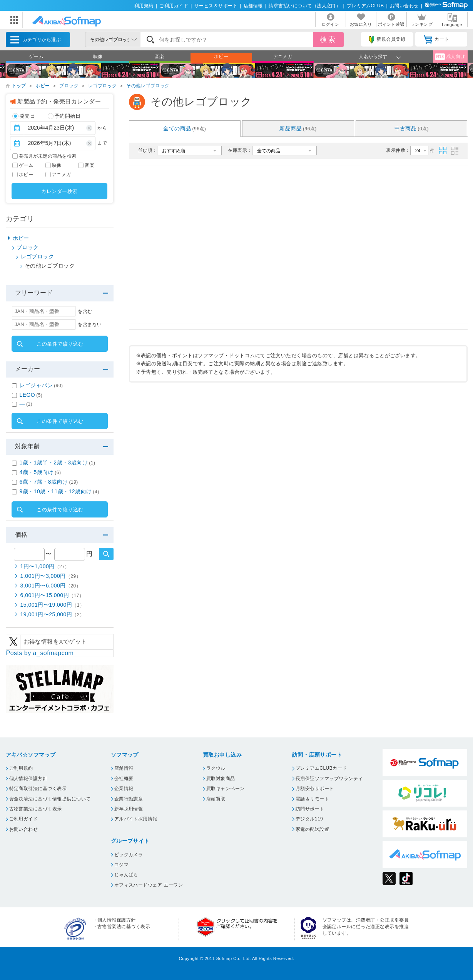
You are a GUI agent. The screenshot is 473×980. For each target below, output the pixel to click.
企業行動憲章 (129, 799)
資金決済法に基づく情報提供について (50, 799)
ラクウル (216, 768)
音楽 (160, 57)
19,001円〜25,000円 (53, 614)
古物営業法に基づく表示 (36, 809)
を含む (85, 311)
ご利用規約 (21, 768)
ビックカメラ (129, 855)
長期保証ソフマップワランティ (329, 779)
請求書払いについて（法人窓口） (305, 6)
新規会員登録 (387, 40)
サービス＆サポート (216, 6)
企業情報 (124, 789)
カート (436, 40)
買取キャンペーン (226, 789)
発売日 (24, 116)
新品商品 (298, 128)
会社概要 (124, 779)
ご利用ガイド (174, 6)
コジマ (121, 865)
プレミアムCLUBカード (321, 768)
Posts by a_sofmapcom (40, 653)
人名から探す (373, 57)
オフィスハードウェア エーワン (149, 885)
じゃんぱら (126, 875)
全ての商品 (185, 128)
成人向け (450, 57)
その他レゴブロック (148, 86)
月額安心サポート (315, 789)
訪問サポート (310, 809)
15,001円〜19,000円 (53, 605)
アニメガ (283, 57)
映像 (98, 57)
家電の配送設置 (312, 829)
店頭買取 (216, 799)
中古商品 (412, 128)
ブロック (69, 86)
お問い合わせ (404, 6)
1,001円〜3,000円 (51, 576)
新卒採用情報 (129, 809)
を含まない (90, 324)
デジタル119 (309, 819)
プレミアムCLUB (365, 6)
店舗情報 (253, 6)
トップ (19, 86)
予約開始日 (64, 116)
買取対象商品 (221, 779)
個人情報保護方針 (28, 779)
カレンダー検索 (59, 191)
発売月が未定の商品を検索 (48, 156)
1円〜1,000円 (45, 566)
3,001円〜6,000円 (51, 586)
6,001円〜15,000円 (52, 595)
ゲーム (36, 57)
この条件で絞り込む (60, 344)
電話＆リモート (312, 799)
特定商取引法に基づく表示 (38, 789)
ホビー (221, 57)
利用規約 (144, 6)
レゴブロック (103, 86)
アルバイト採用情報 (136, 819)
